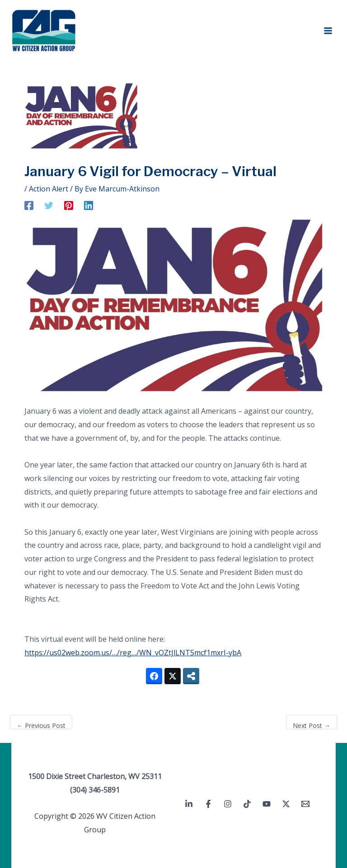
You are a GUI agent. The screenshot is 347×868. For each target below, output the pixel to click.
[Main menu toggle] (328, 31)
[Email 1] (305, 804)
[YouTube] (267, 804)
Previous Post (41, 726)
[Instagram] (228, 804)
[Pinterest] (69, 205)
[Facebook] (29, 205)
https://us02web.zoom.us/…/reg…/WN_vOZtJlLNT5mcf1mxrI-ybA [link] (133, 653)
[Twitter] (49, 205)
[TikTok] (247, 804)
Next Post (312, 726)
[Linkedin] (89, 205)
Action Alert (49, 189)
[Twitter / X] (286, 804)
